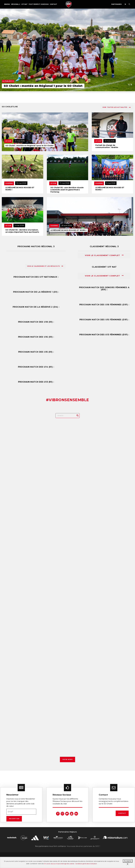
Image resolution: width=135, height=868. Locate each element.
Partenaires (117, 4)
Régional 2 (16, 4)
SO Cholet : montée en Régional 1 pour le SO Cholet (29, 146)
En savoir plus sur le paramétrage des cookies (59, 864)
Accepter (128, 861)
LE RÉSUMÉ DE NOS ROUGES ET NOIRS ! (20, 189)
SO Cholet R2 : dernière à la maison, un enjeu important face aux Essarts (22, 231)
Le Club (8, 141)
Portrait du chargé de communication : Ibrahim (107, 146)
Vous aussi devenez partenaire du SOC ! (83, 849)
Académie (9, 183)
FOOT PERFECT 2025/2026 (39, 4)
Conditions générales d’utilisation (86, 864)
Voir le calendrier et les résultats (45, 266)
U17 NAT (24, 4)
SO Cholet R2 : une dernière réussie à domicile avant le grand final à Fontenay (67, 190)
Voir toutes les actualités (117, 107)
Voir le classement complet (104, 255)
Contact (53, 4)
